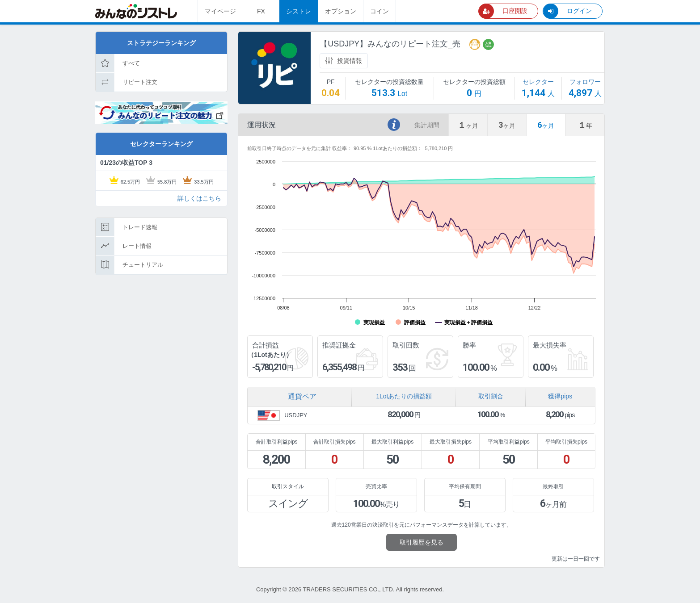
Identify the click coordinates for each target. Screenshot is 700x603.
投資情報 (344, 61)
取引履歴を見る (422, 542)
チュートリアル (129, 265)
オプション (341, 11)
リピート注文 (127, 82)
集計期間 (427, 125)
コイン (380, 11)
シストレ (299, 11)
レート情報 (124, 246)
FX (261, 11)
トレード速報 (127, 227)
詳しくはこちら (199, 198)
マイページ (220, 11)
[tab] (468, 125)
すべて (118, 63)
